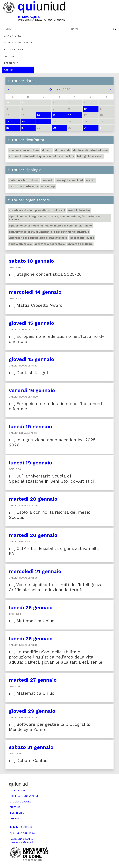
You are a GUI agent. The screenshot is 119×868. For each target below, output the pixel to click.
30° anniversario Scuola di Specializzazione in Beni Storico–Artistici (52, 479)
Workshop (48, 186)
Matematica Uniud (32, 621)
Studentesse (99, 150)
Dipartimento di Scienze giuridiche (69, 226)
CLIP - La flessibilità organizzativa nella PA (54, 551)
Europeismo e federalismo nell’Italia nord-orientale (56, 339)
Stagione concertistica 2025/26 (45, 274)
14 (38, 115)
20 (23, 121)
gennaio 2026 (60, 89)
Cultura (9, 56)
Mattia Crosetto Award (36, 305)
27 (23, 128)
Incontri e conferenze (24, 186)
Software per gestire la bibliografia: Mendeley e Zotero (50, 727)
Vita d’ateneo (13, 36)
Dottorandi (80, 150)
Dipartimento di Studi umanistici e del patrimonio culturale (49, 232)
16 (70, 115)
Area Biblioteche (79, 210)
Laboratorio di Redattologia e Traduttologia (38, 238)
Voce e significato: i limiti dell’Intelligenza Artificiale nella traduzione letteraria (56, 587)
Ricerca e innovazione (18, 43)
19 (8, 121)
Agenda (9, 70)
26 (8, 128)
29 (54, 128)
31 (85, 128)
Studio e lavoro (15, 49)
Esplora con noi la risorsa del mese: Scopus (49, 515)
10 (85, 109)
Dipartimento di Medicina (26, 226)
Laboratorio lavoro (82, 238)
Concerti (47, 180)
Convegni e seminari (69, 180)
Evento (90, 180)
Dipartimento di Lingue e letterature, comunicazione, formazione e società (54, 218)
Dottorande (63, 150)
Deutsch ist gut (29, 373)
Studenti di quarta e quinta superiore (49, 156)
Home (7, 29)
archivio (22, 827)
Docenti (47, 150)
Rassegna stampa (22, 840)
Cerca (75, 29)
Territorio (11, 63)
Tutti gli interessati (90, 156)
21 (38, 121)
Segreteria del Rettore (50, 244)
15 (54, 115)
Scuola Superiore (20, 244)
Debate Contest (29, 761)
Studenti (15, 156)
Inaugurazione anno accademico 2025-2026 (53, 442)
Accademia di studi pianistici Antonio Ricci (37, 210)
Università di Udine (80, 244)
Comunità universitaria (24, 150)
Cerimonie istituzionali (24, 180)
